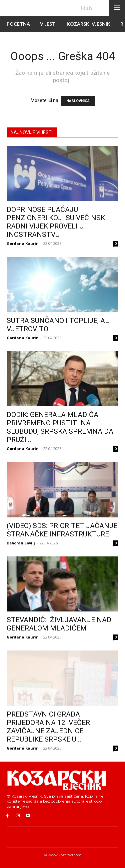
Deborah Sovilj (21, 543)
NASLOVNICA (78, 101)
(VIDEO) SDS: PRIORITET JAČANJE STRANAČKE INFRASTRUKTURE (62, 530)
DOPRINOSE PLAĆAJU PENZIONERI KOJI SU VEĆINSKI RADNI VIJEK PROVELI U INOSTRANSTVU (57, 222)
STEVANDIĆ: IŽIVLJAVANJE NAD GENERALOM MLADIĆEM (59, 624)
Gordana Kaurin (23, 243)
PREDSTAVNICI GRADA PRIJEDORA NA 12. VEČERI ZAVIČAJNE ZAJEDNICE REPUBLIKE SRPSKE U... (49, 727)
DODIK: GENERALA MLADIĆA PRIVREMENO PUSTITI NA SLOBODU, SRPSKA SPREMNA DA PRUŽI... (60, 427)
